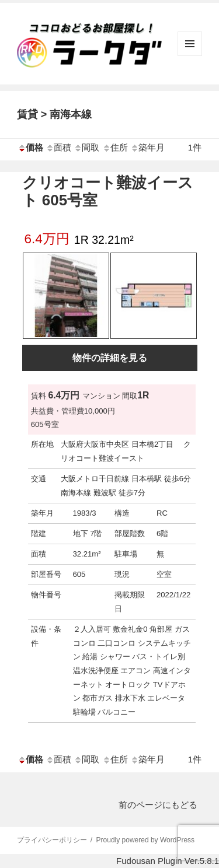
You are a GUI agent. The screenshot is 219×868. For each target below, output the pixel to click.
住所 (115, 147)
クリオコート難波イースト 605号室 (108, 191)
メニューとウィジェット (190, 56)
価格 (30, 147)
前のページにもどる (158, 805)
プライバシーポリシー (52, 840)
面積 (58, 147)
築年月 (147, 147)
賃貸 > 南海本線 (55, 114)
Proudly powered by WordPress (146, 840)
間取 (86, 147)
